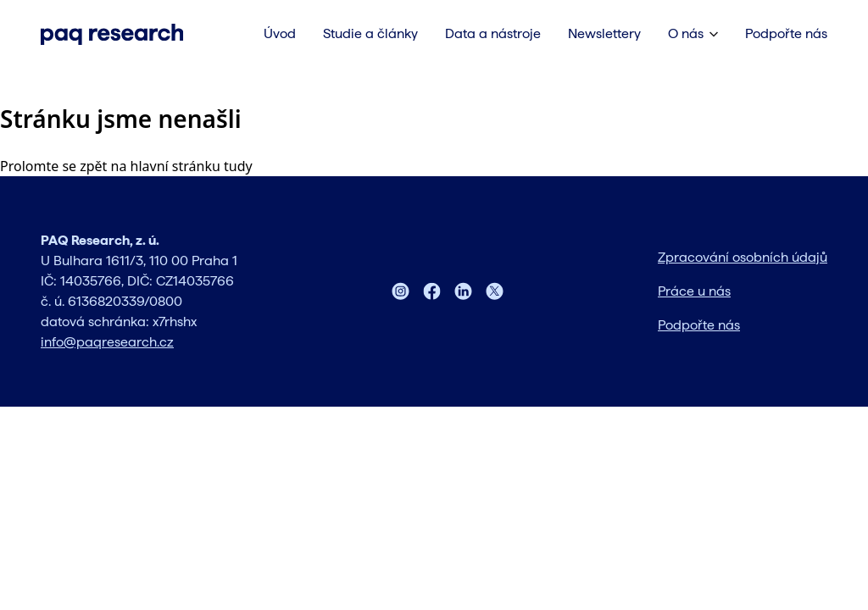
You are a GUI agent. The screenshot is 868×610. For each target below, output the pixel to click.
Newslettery (604, 33)
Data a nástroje (493, 33)
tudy (238, 166)
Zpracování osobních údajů (743, 257)
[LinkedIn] (463, 291)
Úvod (280, 33)
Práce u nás (694, 291)
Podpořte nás (786, 33)
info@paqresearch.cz (107, 342)
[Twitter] (495, 291)
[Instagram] (401, 291)
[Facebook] (432, 291)
